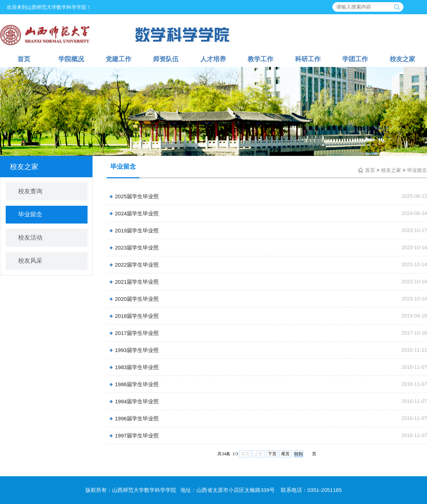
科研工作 (308, 59)
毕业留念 (30, 214)
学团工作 (355, 59)
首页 (24, 59)
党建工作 (118, 59)
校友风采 (30, 261)
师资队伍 (166, 59)
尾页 (285, 454)
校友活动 (30, 238)
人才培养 (213, 59)
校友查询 (30, 191)
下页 (272, 454)
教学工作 (260, 59)
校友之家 (402, 59)
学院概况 (71, 59)
